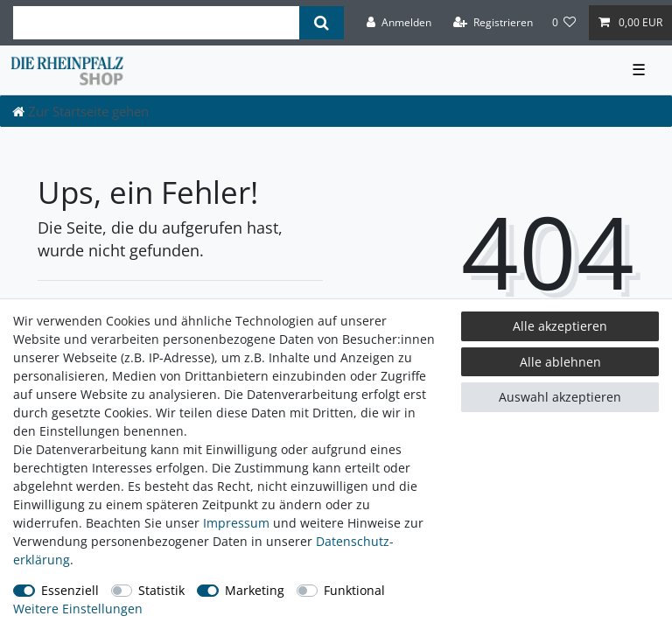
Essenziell (70, 590)
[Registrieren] (493, 23)
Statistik (161, 590)
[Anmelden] (399, 23)
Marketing (255, 590)
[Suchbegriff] (156, 23)
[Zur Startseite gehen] (80, 111)
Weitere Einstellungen (78, 609)
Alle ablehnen (560, 362)
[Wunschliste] (564, 23)
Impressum (236, 523)
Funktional (354, 590)
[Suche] (322, 23)
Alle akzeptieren (560, 326)
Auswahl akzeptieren (560, 397)
